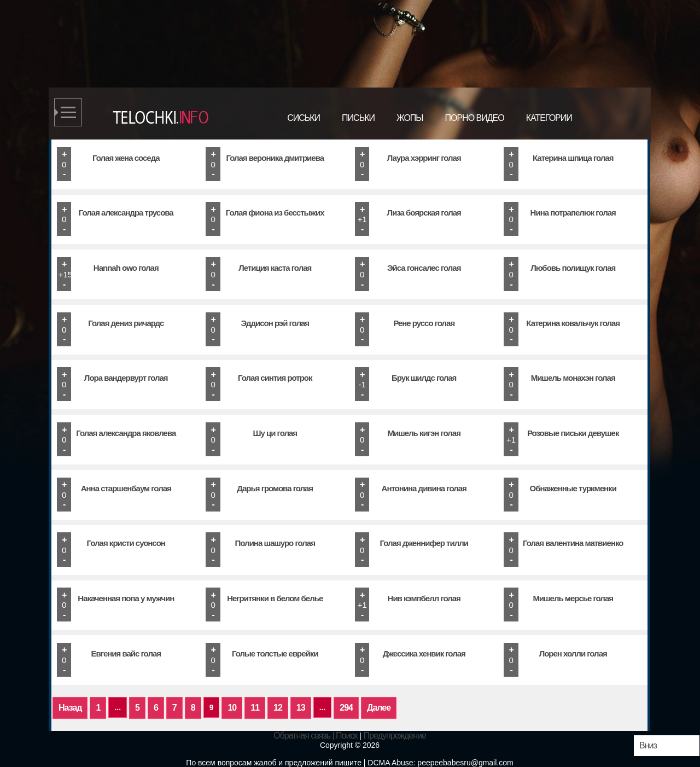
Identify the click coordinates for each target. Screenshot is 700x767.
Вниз (648, 745)
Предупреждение (395, 736)
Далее (379, 708)
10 (232, 708)
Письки (358, 118)
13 (301, 708)
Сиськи (304, 118)
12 (278, 708)
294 (346, 708)
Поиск (346, 736)
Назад (70, 708)
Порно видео (474, 118)
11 (255, 708)
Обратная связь (302, 736)
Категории (549, 118)
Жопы (410, 118)
